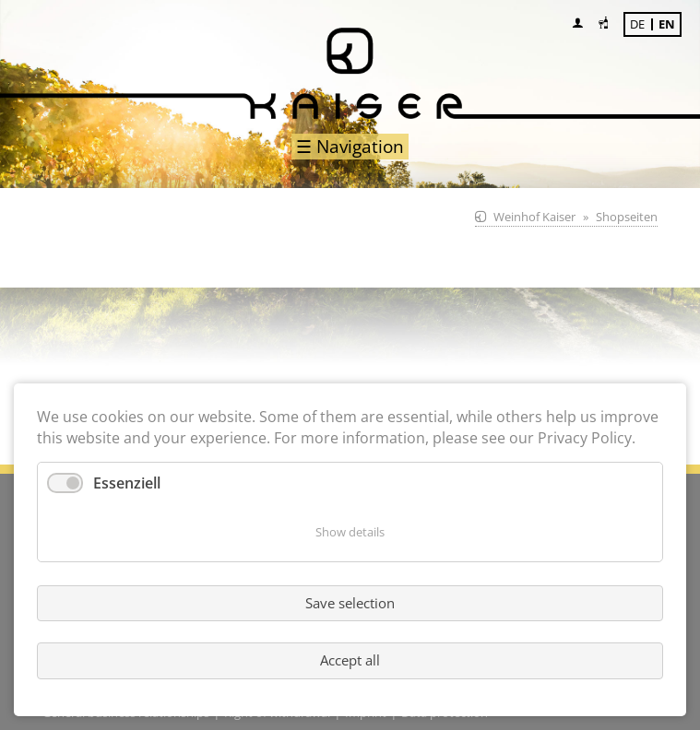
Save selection (350, 603)
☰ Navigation (350, 146)
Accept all (350, 660)
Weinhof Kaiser (534, 217)
